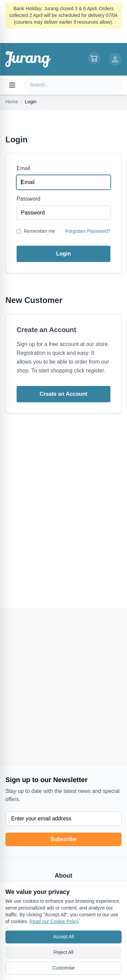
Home (12, 102)
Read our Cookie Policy (54, 921)
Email (23, 168)
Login (64, 254)
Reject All (63, 952)
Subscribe (63, 839)
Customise (63, 968)
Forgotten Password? (88, 231)
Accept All (63, 937)
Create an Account (63, 394)
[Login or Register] (115, 59)
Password (28, 199)
